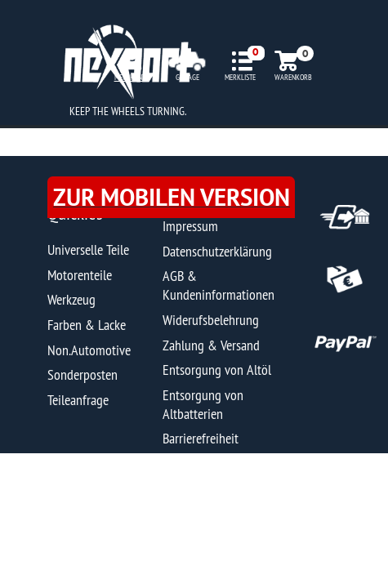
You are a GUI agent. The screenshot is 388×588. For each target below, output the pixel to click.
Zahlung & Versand (211, 345)
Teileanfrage (78, 400)
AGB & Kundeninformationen (219, 285)
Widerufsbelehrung (211, 320)
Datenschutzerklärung (217, 251)
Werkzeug (71, 299)
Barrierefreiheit (201, 438)
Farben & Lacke (87, 325)
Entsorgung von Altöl (217, 370)
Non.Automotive (89, 350)
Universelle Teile (88, 249)
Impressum (190, 226)
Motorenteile (80, 275)
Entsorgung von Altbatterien (203, 404)
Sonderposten (83, 374)
